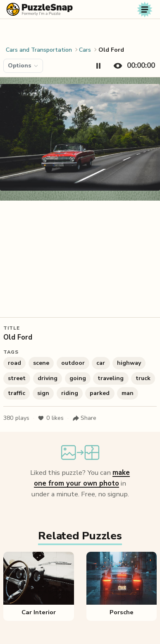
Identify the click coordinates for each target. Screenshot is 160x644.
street (17, 378)
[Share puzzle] (84, 418)
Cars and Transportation (39, 50)
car (101, 363)
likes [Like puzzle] (51, 418)
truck (143, 378)
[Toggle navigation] (145, 10)
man (128, 393)
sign (43, 393)
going (78, 378)
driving (48, 378)
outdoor (73, 363)
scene (41, 363)
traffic (17, 393)
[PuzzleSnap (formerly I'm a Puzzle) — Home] (40, 9)
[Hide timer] (133, 66)
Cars (85, 50)
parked (100, 393)
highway (129, 363)
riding (70, 393)
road (14, 363)
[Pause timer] (98, 66)
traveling (111, 378)
